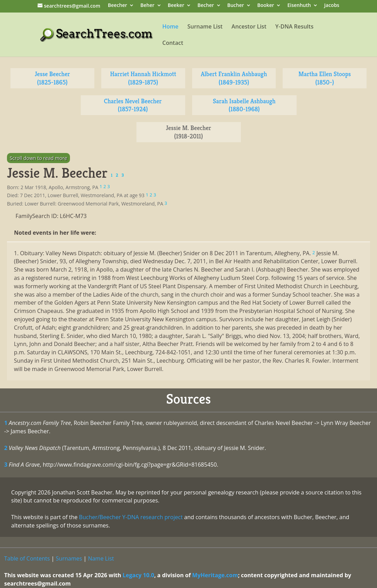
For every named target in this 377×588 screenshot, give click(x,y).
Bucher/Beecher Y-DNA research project (131, 517)
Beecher (117, 6)
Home (170, 27)
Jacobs (332, 6)
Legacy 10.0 (138, 575)
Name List (101, 558)
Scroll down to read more (38, 158)
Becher (206, 6)
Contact (173, 43)
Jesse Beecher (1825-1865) (52, 78)
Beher (147, 6)
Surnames (69, 558)
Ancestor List (249, 27)
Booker (266, 6)
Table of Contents (27, 558)
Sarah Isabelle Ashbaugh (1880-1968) (244, 105)
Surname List (205, 27)
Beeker (176, 6)
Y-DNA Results (294, 27)
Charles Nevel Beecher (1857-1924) (133, 105)
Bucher (236, 6)
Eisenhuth (299, 6)
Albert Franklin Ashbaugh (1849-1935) (234, 78)
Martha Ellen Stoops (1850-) (325, 78)
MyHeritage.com (215, 575)
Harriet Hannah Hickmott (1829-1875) (143, 78)
